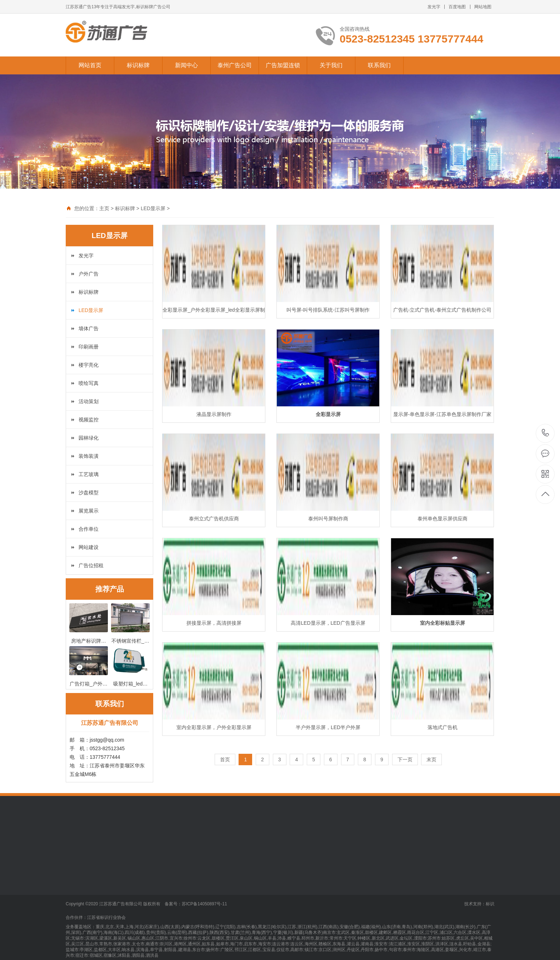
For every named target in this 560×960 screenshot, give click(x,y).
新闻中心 (186, 65)
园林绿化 (89, 438)
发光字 (434, 7)
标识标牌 (138, 65)
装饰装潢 (89, 456)
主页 (104, 208)
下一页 (405, 759)
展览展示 (89, 511)
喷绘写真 (89, 383)
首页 (225, 759)
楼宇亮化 (89, 365)
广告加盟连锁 (283, 65)
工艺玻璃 (89, 474)
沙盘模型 (89, 493)
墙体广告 (89, 328)
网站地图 (483, 7)
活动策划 (89, 401)
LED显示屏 (153, 208)
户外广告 (89, 274)
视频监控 (89, 420)
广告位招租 (91, 565)
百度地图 (457, 7)
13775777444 (546, 433)
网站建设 (89, 547)
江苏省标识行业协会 (106, 917)
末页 (431, 759)
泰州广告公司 (235, 65)
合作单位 (89, 529)
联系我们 (379, 65)
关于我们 (331, 65)
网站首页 (90, 65)
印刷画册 (89, 347)
